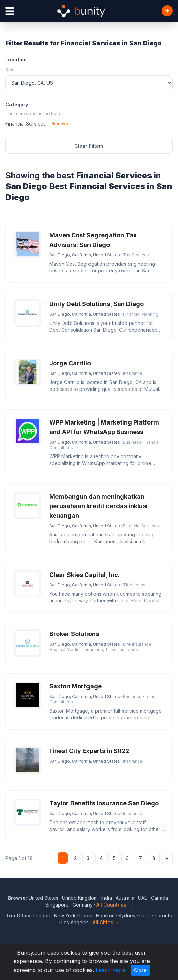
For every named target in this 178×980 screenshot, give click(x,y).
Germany (83, 905)
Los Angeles (75, 922)
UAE (143, 898)
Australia (125, 898)
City (9, 70)
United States (43, 898)
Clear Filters (89, 146)
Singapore (57, 905)
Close (140, 970)
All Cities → (106, 922)
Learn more (111, 970)
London (42, 916)
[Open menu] (10, 11)
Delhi (145, 916)
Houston (105, 916)
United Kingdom (80, 898)
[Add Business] (167, 11)
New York (65, 916)
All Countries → (114, 905)
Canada (160, 898)
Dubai (86, 916)
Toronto (163, 916)
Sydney (127, 916)
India (107, 898)
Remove (60, 124)
